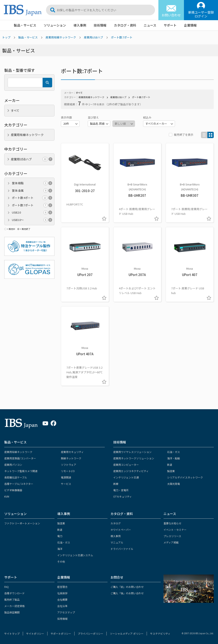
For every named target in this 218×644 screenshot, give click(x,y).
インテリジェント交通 (126, 477)
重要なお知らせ (172, 523)
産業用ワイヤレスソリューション (132, 452)
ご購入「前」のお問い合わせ (127, 587)
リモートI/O (68, 471)
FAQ (6, 587)
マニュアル (117, 542)
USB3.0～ (32, 220)
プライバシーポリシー (90, 633)
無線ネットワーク (71, 458)
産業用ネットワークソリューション (134, 458)
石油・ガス (174, 452)
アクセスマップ (66, 612)
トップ (6, 37)
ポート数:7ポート (122, 37)
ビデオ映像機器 (13, 490)
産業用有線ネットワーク (61, 37)
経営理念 (62, 587)
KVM (7, 496)
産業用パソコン (13, 465)
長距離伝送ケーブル (16, 477)
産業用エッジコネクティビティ (131, 471)
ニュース (150, 25)
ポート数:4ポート (32, 198)
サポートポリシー (61, 633)
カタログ (116, 523)
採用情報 (62, 619)
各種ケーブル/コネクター (19, 484)
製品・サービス (25, 25)
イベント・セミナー (175, 530)
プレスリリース (172, 536)
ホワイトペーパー (121, 530)
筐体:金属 (32, 191)
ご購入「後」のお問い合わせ (127, 593)
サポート (170, 25)
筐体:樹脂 (32, 183)
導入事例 (80, 25)
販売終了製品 (12, 599)
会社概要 (62, 599)
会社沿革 (62, 606)
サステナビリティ (160, 633)
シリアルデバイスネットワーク (185, 477)
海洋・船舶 (174, 458)
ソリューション (55, 25)
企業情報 (190, 25)
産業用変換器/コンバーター (20, 458)
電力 (60, 536)
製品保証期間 (12, 612)
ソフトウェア (69, 465)
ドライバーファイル (122, 549)
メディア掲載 (171, 542)
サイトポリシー (35, 633)
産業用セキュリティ (72, 452)
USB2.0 (32, 212)
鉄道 (170, 465)
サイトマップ (12, 633)
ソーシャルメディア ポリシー (127, 633)
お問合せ (117, 577)
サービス (66, 484)
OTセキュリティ (123, 496)
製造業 (171, 471)
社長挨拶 (62, 593)
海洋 (60, 549)
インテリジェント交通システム (75, 555)
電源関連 (66, 477)
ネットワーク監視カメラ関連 (21, 471)
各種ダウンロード (14, 593)
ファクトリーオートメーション (22, 523)
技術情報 (100, 25)
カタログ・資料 (125, 25)
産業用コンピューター (126, 465)
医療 (116, 484)
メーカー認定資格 (14, 606)
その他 (61, 561)
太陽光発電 (174, 484)
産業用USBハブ (93, 37)
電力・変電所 (121, 490)
